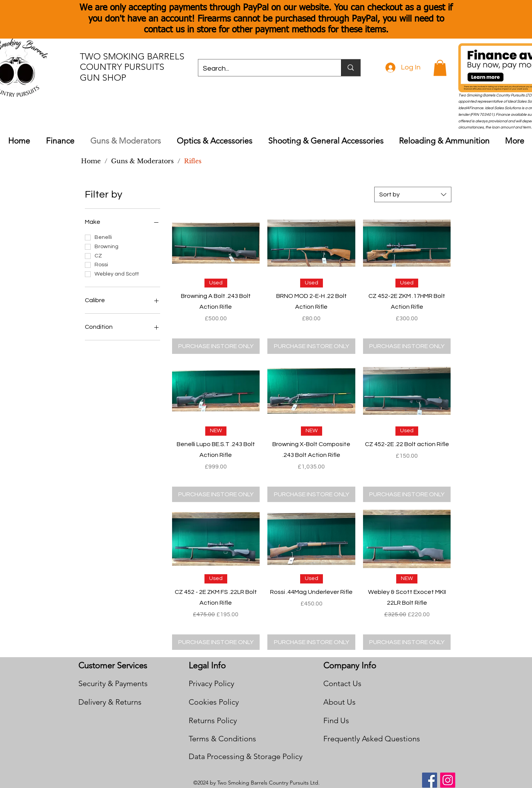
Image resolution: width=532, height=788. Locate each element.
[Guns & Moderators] (142, 161)
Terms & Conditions (222, 739)
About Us (339, 702)
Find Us (336, 720)
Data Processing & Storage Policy (246, 756)
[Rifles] (193, 161)
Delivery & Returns (110, 702)
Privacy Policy (211, 683)
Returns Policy (213, 720)
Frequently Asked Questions (372, 739)
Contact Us (342, 683)
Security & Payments (113, 683)
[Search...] (264, 69)
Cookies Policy (214, 702)
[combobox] (413, 194)
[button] (440, 68)
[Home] (91, 161)
